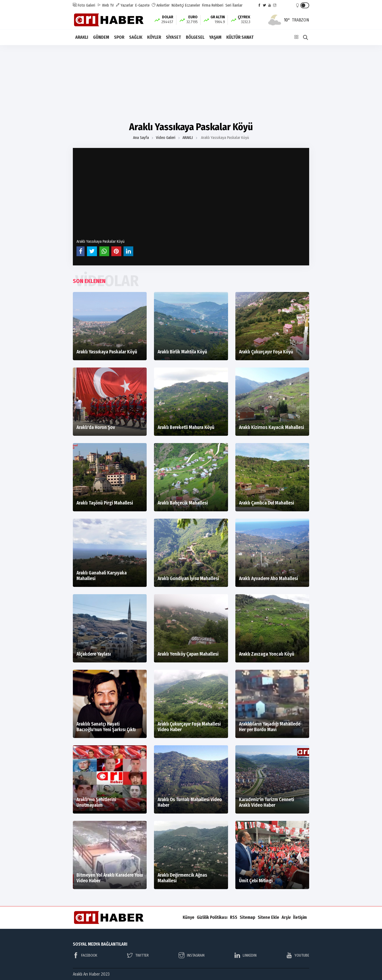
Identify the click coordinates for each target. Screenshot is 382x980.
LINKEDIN (245, 955)
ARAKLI (82, 37)
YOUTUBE (298, 955)
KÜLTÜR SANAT (240, 37)
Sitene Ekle (268, 917)
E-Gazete (142, 5)
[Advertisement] (191, 83)
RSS (234, 917)
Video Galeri (166, 138)
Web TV (105, 5)
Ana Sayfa (141, 138)
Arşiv (286, 917)
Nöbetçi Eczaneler (186, 5)
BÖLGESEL (195, 37)
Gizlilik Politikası (212, 917)
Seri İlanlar (234, 5)
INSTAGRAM (192, 955)
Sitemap (248, 917)
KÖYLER (154, 37)
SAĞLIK (136, 37)
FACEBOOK (85, 955)
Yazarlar (124, 5)
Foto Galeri (84, 5)
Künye (189, 917)
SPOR (119, 37)
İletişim (300, 917)
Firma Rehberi (213, 5)
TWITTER (138, 955)
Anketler (161, 5)
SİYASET (173, 37)
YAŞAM (215, 37)
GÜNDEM (101, 37)
